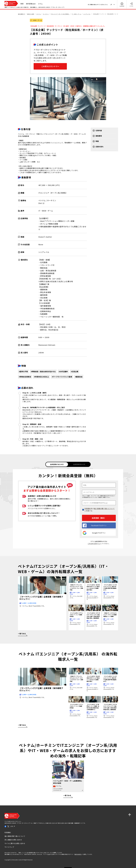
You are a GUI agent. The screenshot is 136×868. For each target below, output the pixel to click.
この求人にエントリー (50, 66)
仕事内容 (97, 131)
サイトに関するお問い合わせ (15, 843)
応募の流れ (98, 147)
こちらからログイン (94, 543)
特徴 (96, 141)
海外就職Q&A (31, 4)
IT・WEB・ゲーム (36, 20)
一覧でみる (68, 796)
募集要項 (97, 136)
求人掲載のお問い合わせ (13, 839)
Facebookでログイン (95, 525)
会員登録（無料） (99, 518)
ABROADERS (78, 854)
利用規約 (88, 508)
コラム (40, 4)
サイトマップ (9, 847)
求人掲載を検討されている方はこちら (98, 4)
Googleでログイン (94, 533)
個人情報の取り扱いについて (104, 508)
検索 (22, 4)
